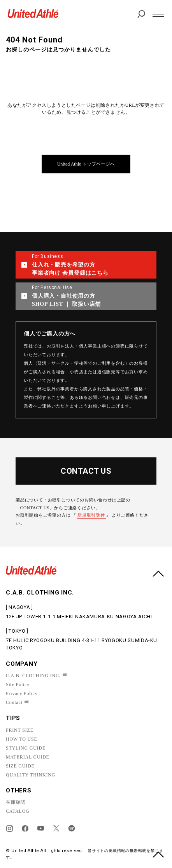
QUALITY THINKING (31, 775)
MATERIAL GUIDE (28, 757)
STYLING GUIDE (26, 748)
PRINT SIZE (20, 730)
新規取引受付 (91, 515)
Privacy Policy (22, 693)
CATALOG (18, 811)
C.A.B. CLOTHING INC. (33, 676)
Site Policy (18, 685)
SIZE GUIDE (20, 766)
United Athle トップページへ (86, 164)
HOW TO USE (22, 739)
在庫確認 (16, 802)
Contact (14, 702)
